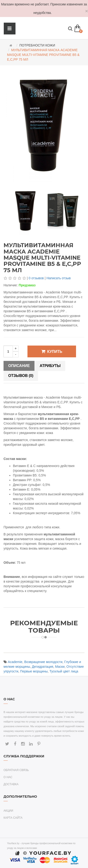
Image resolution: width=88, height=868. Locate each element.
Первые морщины (34, 671)
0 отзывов (36, 278)
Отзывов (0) (21, 376)
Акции (8, 811)
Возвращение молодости (43, 662)
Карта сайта (13, 818)
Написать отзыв (59, 278)
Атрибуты (50, 366)
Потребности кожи (37, 45)
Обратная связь (16, 770)
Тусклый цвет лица (64, 671)
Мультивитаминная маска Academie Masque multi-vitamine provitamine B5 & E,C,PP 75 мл (43, 55)
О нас (8, 777)
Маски (60, 667)
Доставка (11, 784)
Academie (15, 662)
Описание (19, 366)
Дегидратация (43, 667)
